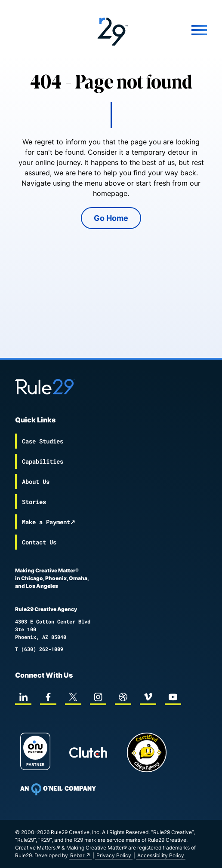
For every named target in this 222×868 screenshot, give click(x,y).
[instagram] (98, 697)
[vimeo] (148, 697)
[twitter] (73, 697)
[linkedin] (23, 697)
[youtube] (173, 697)
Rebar (77, 855)
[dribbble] (123, 697)
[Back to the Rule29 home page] (111, 30)
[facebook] (48, 697)
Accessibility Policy (161, 855)
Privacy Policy (114, 855)
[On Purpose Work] (35, 753)
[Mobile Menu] (175, 30)
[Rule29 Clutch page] (88, 752)
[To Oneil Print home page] (58, 789)
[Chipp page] (147, 752)
